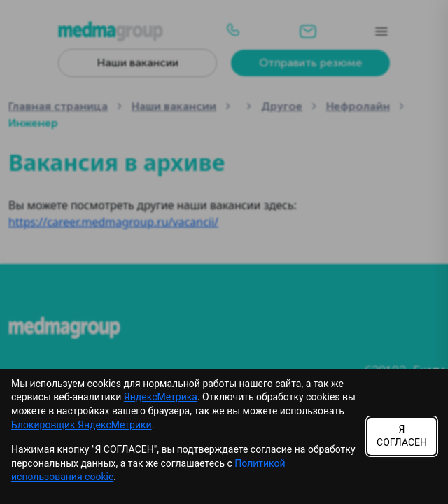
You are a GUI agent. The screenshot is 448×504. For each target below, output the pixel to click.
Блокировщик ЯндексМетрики (82, 425)
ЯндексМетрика (161, 397)
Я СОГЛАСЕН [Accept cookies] (402, 436)
